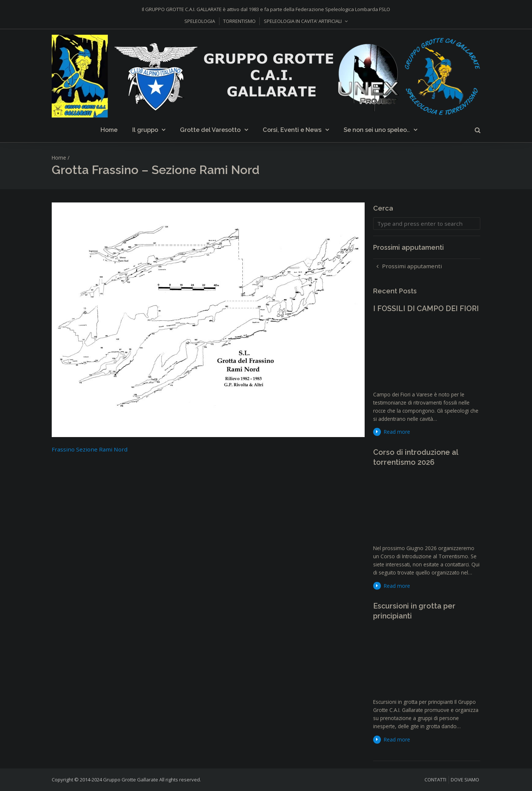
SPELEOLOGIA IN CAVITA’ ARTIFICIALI (303, 21)
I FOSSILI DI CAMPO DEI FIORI (426, 308)
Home (109, 130)
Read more (397, 432)
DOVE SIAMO (465, 780)
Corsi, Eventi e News (292, 130)
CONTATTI (435, 780)
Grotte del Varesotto (210, 130)
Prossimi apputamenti (412, 266)
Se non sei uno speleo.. (377, 130)
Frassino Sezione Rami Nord (90, 449)
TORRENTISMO (239, 21)
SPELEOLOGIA (200, 21)
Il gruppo (145, 130)
